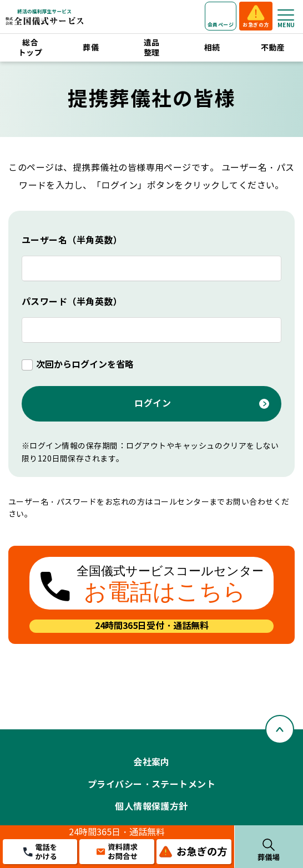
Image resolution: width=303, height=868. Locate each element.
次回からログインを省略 (85, 365)
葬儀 (91, 48)
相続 (212, 48)
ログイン (153, 403)
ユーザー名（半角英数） (72, 240)
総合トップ (30, 48)
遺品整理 (152, 48)
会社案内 (151, 762)
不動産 (273, 48)
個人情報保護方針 (151, 807)
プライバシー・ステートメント (152, 785)
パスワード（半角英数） (72, 302)
